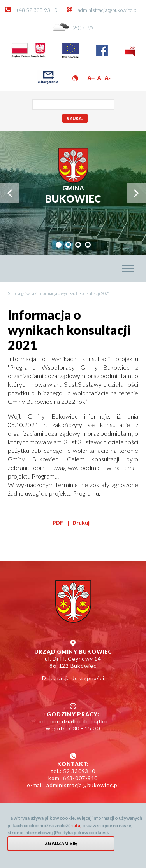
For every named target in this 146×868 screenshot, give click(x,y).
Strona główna (21, 293)
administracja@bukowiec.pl (107, 10)
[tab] (59, 245)
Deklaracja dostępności (73, 678)
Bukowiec (73, 195)
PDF (58, 523)
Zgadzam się (61, 847)
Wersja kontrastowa (75, 78)
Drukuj (81, 523)
